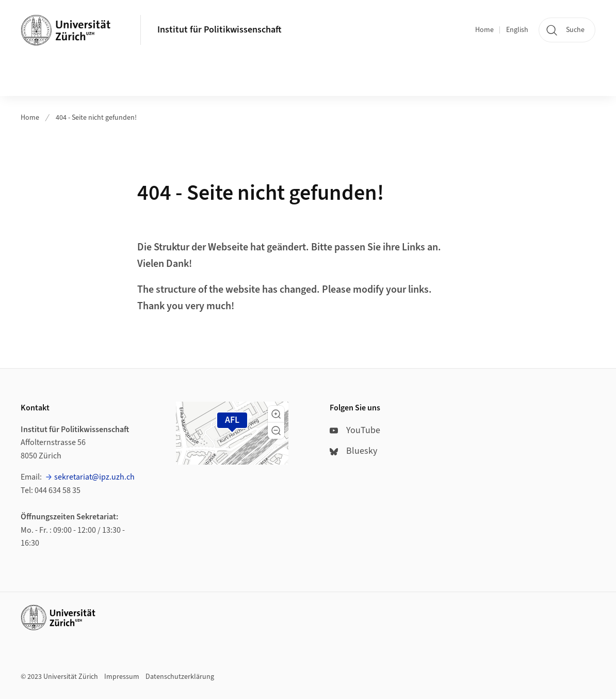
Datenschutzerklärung (180, 677)
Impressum (122, 677)
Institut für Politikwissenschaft (220, 30)
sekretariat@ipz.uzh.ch (94, 477)
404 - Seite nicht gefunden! (96, 118)
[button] (276, 414)
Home (484, 30)
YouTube (355, 430)
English (517, 30)
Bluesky (353, 451)
